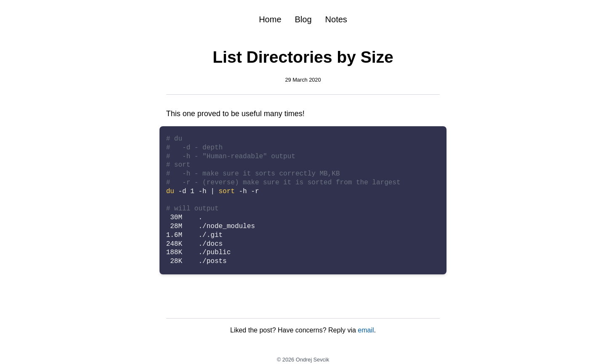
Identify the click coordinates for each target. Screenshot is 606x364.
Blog (303, 19)
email (366, 330)
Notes (336, 19)
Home (270, 19)
